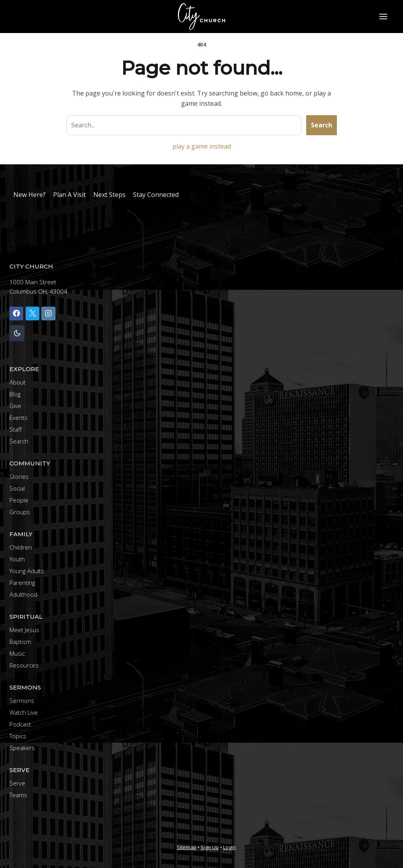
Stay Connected (156, 195)
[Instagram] (48, 314)
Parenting (22, 583)
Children (21, 547)
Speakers (22, 748)
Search (322, 125)
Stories (19, 476)
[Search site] (184, 125)
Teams (18, 795)
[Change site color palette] (17, 333)
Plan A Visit (69, 195)
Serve (17, 783)
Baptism (20, 642)
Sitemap (187, 847)
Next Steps (109, 195)
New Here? (30, 195)
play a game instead (202, 146)
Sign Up (210, 847)
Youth (17, 559)
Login (229, 847)
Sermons (22, 701)
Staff (16, 429)
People (19, 500)
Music (17, 653)
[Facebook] (16, 314)
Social (17, 488)
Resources (24, 665)
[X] (32, 314)
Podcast (20, 724)
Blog (15, 394)
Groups (20, 512)
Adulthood (23, 594)
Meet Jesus (24, 630)
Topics (18, 736)
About (18, 382)
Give (15, 406)
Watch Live (24, 712)
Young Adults (27, 571)
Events (18, 417)
